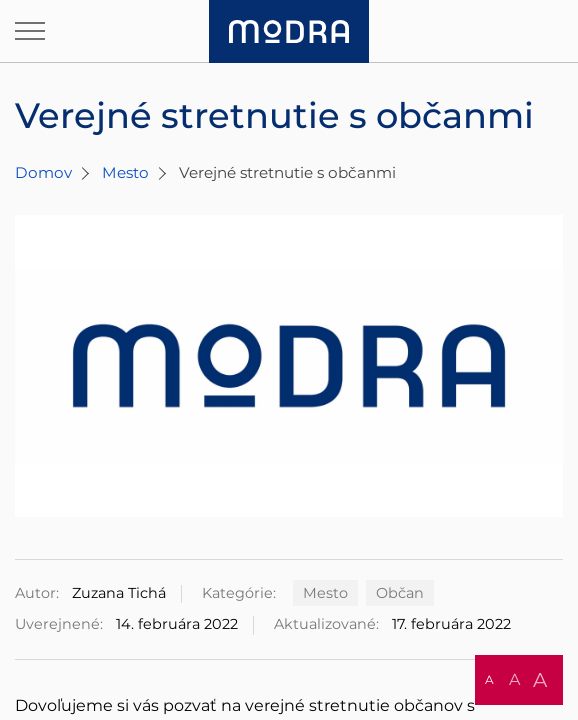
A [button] (489, 679)
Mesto (125, 172)
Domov (43, 172)
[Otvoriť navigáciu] (30, 31)
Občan (400, 593)
